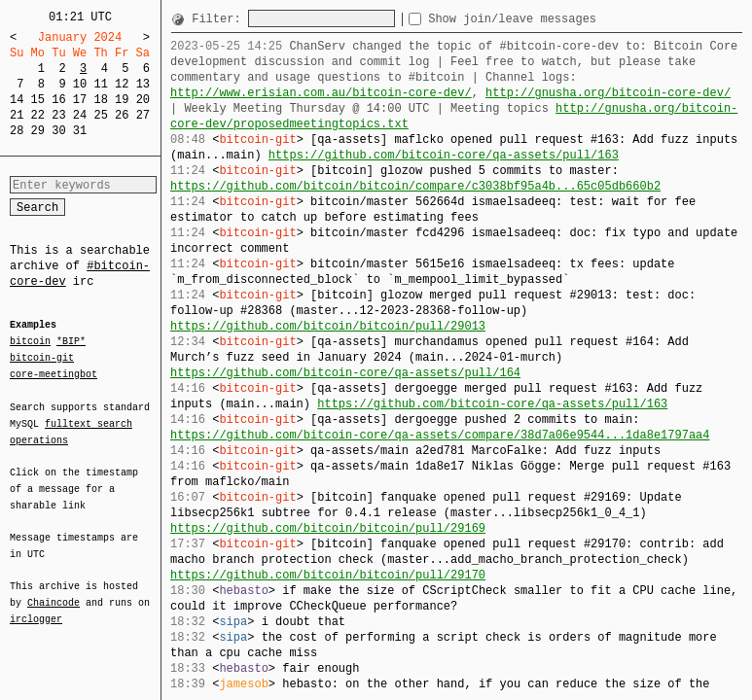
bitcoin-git (42, 358)
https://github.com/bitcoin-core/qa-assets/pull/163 (444, 155)
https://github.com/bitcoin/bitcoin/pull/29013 (328, 326)
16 (58, 100)
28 (17, 131)
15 (38, 100)
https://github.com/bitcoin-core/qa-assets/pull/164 (345, 373)
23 (58, 115)
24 (80, 115)
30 (58, 131)
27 (143, 115)
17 (80, 100)
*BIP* (71, 342)
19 (122, 100)
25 (100, 115)
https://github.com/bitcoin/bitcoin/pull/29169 (328, 528)
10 (80, 84)
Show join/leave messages (547, 19)
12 (122, 84)
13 (143, 84)
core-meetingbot (54, 373)
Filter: (220, 19)
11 (100, 84)
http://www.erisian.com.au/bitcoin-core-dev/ (321, 93)
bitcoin (30, 342)
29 (38, 131)
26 (122, 115)
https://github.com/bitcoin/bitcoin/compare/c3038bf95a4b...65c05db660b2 (415, 186)
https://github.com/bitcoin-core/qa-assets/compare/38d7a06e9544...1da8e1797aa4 (440, 435)
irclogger (36, 607)
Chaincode (54, 591)
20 (143, 100)
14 (17, 100)
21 (17, 115)
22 (38, 115)
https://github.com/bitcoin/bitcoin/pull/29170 (328, 575)
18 (100, 100)
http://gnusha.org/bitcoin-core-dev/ (608, 93)
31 (80, 131)
